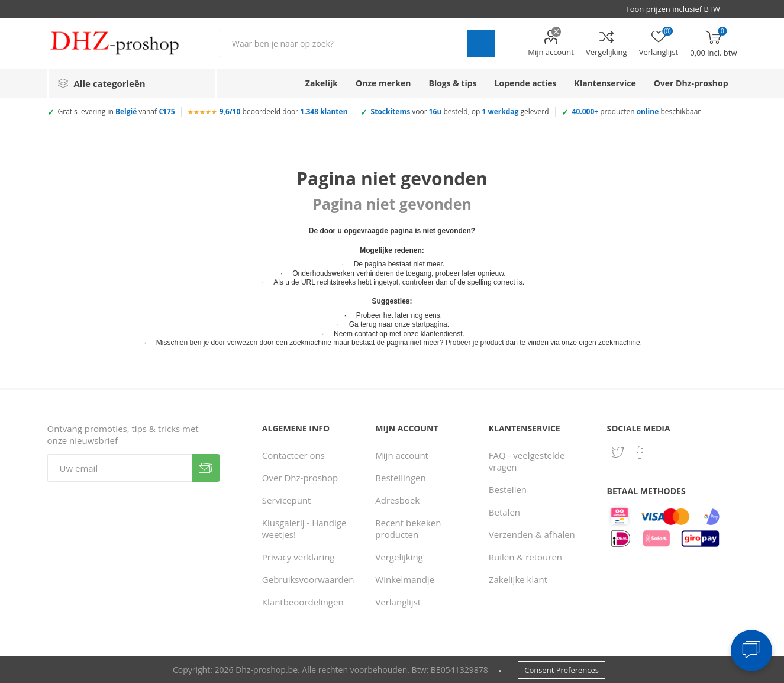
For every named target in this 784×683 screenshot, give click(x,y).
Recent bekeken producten (408, 529)
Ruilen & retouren (525, 557)
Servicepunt (287, 500)
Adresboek (397, 500)
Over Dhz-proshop (300, 478)
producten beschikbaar (637, 112)
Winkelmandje (405, 579)
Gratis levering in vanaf (117, 112)
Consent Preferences (562, 670)
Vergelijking (606, 52)
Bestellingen (400, 478)
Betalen (504, 512)
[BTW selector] (679, 9)
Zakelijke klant (518, 579)
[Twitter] (618, 452)
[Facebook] (640, 452)
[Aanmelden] (120, 468)
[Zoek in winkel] (343, 44)
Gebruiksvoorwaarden (308, 579)
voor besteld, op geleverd (460, 112)
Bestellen (508, 489)
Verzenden (206, 468)
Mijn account (551, 52)
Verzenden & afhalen (532, 534)
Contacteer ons (293, 455)
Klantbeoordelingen (303, 602)
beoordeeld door (284, 112)
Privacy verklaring (299, 557)
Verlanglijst (398, 602)
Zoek (481, 44)
